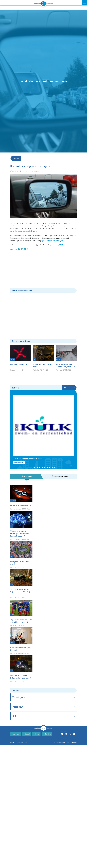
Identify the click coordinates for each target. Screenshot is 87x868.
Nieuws (16, 158)
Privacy (36, 734)
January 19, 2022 (57, 245)
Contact (27, 734)
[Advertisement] (44, 270)
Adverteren (16, 734)
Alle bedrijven (69, 388)
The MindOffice (71, 742)
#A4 (43, 236)
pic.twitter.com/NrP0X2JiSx (53, 241)
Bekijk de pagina (19, 463)
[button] (32, 467)
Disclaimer (47, 734)
